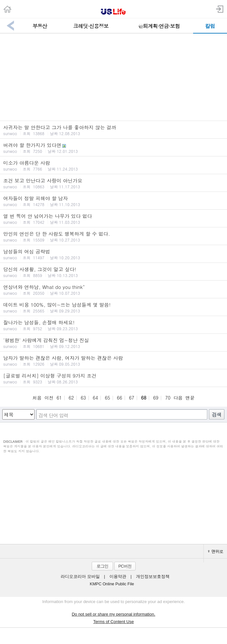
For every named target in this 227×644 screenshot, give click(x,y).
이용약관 (118, 577)
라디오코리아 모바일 (80, 577)
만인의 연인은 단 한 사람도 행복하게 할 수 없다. (113, 236)
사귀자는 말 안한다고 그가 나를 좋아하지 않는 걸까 (113, 130)
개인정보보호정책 (153, 577)
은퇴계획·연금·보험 (159, 26)
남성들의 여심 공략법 (113, 254)
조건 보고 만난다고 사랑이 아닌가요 (113, 183)
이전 (49, 398)
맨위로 (215, 551)
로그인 (102, 566)
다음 (178, 398)
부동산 (40, 26)
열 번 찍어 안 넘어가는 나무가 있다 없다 (113, 219)
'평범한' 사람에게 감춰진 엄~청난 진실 (113, 343)
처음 (37, 398)
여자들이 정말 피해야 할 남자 (113, 201)
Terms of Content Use (114, 622)
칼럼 (210, 26)
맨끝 (190, 398)
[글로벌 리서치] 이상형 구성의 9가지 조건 (113, 378)
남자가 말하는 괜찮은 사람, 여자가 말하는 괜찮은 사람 (113, 361)
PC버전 (125, 566)
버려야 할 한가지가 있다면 (113, 148)
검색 (217, 415)
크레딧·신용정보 (91, 26)
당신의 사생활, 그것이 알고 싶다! (113, 272)
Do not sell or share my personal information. (113, 614)
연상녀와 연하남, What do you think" (113, 290)
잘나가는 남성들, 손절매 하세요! (113, 325)
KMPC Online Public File (112, 584)
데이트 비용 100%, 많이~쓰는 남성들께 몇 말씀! (113, 307)
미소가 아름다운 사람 (113, 165)
